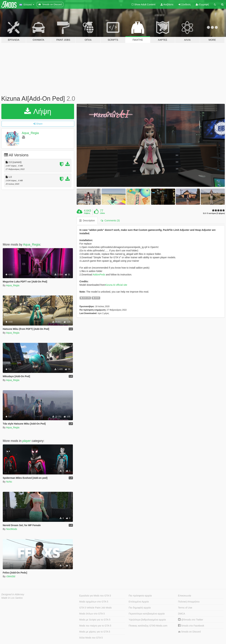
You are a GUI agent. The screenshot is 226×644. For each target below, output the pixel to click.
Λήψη (38, 111)
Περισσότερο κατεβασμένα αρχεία (147, 614)
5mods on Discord (189, 632)
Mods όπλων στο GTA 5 (92, 614)
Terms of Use (185, 608)
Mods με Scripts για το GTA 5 (95, 620)
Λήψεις (87, 213)
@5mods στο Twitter (191, 620)
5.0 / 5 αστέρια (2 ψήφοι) (214, 213)
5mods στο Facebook (191, 626)
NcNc (9, 482)
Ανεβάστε (167, 4)
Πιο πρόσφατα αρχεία (140, 596)
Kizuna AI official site (116, 285)
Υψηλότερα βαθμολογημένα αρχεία (147, 620)
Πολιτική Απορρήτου (189, 602)
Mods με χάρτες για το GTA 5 (95, 632)
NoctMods (12, 529)
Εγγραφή (202, 4)
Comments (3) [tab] (110, 221)
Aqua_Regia (30, 133)
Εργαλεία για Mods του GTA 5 (95, 596)
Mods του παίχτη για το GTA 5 (95, 626)
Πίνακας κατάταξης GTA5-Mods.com (148, 626)
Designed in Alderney (13, 594)
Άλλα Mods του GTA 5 (91, 638)
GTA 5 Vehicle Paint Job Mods (95, 608)
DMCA (182, 614)
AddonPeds (99, 275)
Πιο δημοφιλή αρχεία (140, 608)
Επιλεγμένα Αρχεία (139, 602)
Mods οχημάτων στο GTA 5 (94, 602)
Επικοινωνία (185, 596)
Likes (102, 213)
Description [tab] (87, 221)
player (27, 441)
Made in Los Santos (12, 598)
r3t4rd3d (11, 576)
